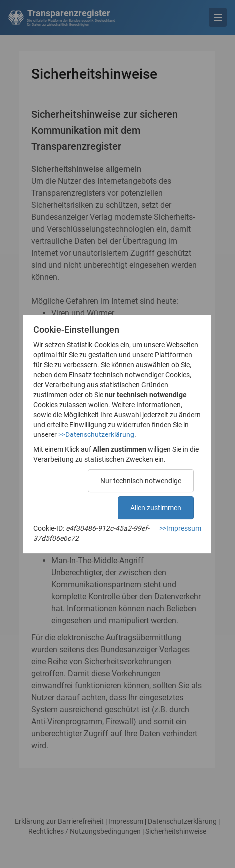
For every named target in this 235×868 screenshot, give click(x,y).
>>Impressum (180, 528)
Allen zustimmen (156, 508)
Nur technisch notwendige (141, 481)
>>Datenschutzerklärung (96, 434)
